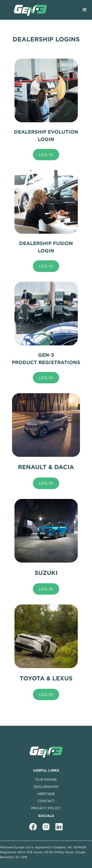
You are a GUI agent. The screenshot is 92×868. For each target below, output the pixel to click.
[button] (85, 10)
